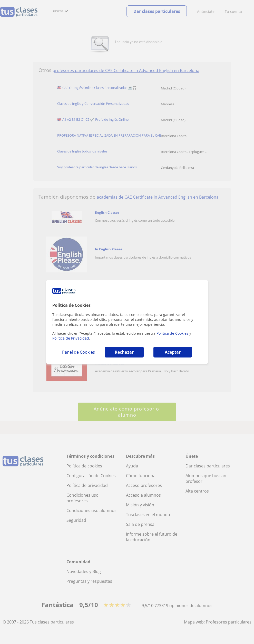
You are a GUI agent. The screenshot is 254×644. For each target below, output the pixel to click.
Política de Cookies (172, 333)
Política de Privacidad (71, 338)
